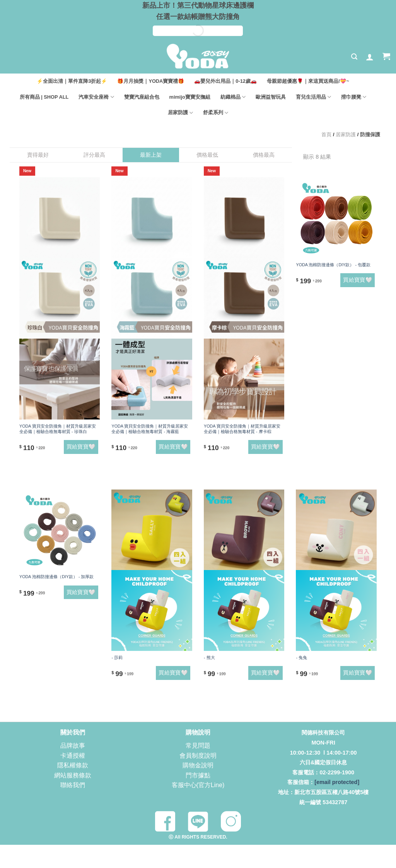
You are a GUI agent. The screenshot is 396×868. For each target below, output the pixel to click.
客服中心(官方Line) (198, 785)
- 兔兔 (301, 657)
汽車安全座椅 (96, 97)
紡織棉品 (233, 97)
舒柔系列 (216, 113)
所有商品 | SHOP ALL (44, 97)
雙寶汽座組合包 (142, 97)
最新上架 (151, 155)
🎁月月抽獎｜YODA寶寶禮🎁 (151, 81)
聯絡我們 (73, 785)
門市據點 (198, 775)
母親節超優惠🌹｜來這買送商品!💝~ (308, 81)
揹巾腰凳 (354, 97)
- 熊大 (209, 657)
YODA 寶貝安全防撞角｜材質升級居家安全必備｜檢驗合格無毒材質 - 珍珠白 (58, 429)
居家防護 (180, 113)
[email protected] (337, 782)
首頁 (326, 134)
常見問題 (198, 746)
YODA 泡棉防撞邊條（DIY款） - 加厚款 (57, 577)
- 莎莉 (117, 657)
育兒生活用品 (313, 97)
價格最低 (207, 155)
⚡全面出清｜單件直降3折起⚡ (72, 81)
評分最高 (94, 155)
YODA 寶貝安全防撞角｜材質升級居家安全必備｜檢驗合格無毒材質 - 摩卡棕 (242, 429)
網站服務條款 (73, 775)
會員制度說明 (198, 756)
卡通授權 (73, 756)
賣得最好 (38, 155)
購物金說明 (198, 765)
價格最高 (264, 155)
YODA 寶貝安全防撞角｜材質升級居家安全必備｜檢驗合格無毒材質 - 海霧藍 (150, 429)
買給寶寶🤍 (81, 447)
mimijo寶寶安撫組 (190, 97)
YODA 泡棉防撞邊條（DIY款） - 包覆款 (333, 265)
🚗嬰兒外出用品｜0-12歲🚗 (225, 81)
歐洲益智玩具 (271, 97)
